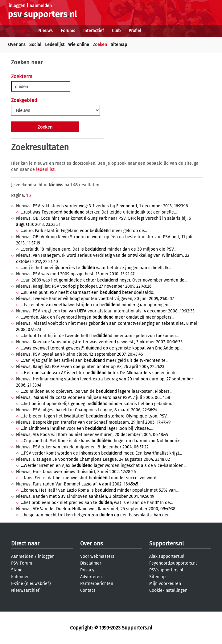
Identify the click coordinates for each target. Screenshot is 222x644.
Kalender (20, 577)
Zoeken (100, 45)
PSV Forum (22, 563)
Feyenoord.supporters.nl (173, 563)
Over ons (17, 45)
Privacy (87, 570)
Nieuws (45, 31)
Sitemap (119, 45)
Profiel (135, 31)
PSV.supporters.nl (166, 570)
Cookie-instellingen (168, 590)
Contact (88, 590)
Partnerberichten (97, 584)
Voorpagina (19, 31)
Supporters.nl (166, 544)
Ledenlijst (55, 45)
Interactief (94, 31)
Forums (68, 31)
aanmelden (41, 6)
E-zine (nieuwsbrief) (31, 584)
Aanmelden (22, 556)
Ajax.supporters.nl (167, 556)
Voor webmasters (97, 556)
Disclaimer (91, 563)
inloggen (17, 6)
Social (35, 45)
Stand (17, 570)
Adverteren (91, 577)
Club (116, 31)
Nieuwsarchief (25, 590)
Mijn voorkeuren (165, 584)
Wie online (79, 45)
